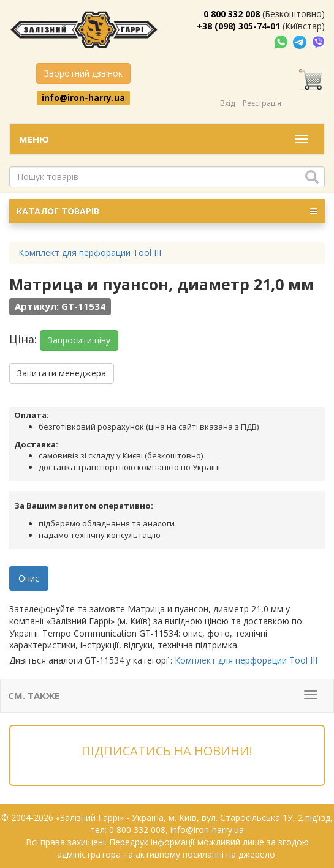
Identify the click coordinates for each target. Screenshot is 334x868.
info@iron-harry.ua (83, 97)
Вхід (227, 103)
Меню (34, 139)
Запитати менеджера (62, 373)
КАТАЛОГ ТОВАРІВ (167, 211)
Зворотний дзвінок (83, 73)
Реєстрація (262, 103)
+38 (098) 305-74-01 (238, 26)
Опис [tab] (29, 578)
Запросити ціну (79, 340)
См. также (34, 695)
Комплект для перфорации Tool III (246, 660)
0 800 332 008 (232, 14)
